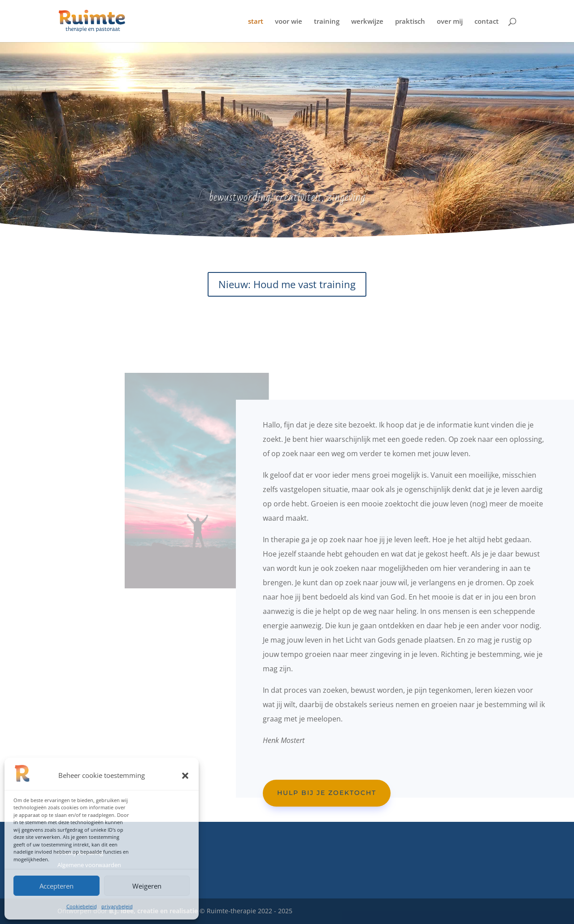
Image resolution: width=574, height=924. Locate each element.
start (256, 22)
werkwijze (367, 22)
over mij (450, 22)
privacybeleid (117, 906)
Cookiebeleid (82, 906)
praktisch (410, 22)
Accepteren (57, 886)
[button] (185, 776)
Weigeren (147, 886)
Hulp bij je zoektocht (327, 793)
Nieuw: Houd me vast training (287, 284)
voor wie (289, 22)
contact (487, 22)
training (327, 22)
